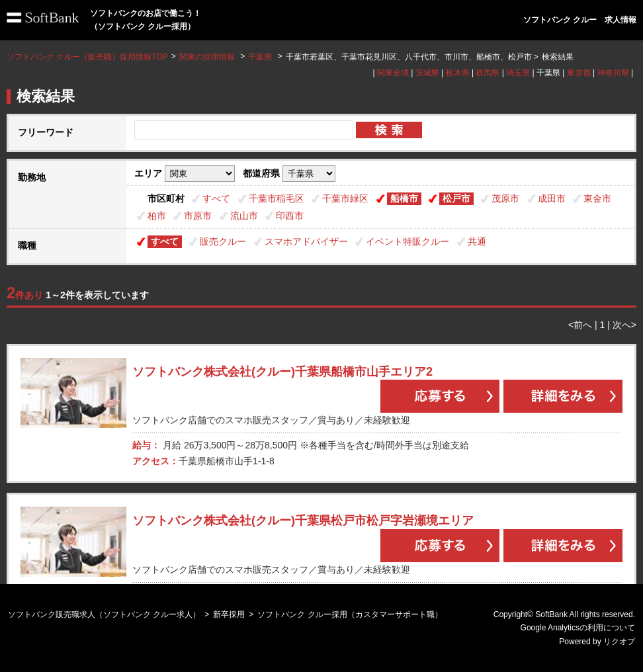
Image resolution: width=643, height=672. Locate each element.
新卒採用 (229, 614)
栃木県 (458, 73)
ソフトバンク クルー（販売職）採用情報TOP (87, 57)
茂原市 (505, 198)
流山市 (244, 216)
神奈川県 (613, 73)
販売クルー (223, 241)
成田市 (552, 198)
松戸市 (456, 198)
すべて (216, 198)
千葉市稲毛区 (277, 198)
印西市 (290, 216)
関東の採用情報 (208, 57)
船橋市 (404, 198)
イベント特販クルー (407, 241)
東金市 (597, 198)
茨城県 (427, 73)
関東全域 (393, 73)
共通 (477, 241)
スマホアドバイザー (306, 241)
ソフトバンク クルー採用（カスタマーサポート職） (350, 614)
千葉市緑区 (345, 198)
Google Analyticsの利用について (578, 628)
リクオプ (619, 642)
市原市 (198, 216)
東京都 (579, 73)
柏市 (157, 216)
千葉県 (260, 57)
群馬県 (488, 73)
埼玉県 (518, 73)
